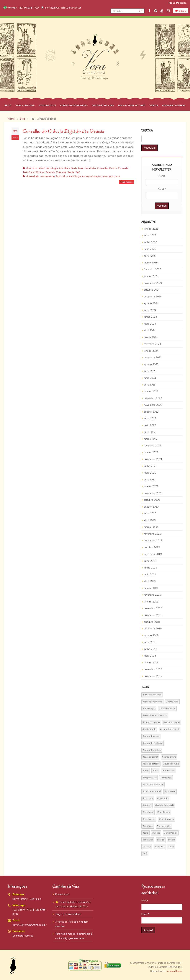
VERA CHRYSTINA (25, 105)
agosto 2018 (151, 635)
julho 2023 (150, 371)
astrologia (52, 168)
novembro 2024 (153, 283)
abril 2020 (150, 520)
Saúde (71, 172)
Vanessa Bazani (175, 971)
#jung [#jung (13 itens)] (146, 771)
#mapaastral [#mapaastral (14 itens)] (149, 778)
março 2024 (151, 337)
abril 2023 (150, 385)
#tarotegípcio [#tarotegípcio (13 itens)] (167, 819)
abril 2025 (150, 256)
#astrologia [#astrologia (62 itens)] (149, 709)
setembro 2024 (153, 297)
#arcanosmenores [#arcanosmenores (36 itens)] (152, 702)
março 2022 (151, 439)
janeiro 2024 (151, 351)
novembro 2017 (153, 676)
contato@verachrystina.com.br (61, 8)
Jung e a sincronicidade (68, 914)
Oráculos (61, 172)
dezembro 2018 (153, 608)
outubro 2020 (152, 500)
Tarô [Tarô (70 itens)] (145, 853)
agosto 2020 (151, 507)
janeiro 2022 (151, 452)
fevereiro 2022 (152, 446)
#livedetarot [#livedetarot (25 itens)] (168, 771)
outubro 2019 (152, 547)
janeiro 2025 (151, 276)
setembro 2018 (153, 629)
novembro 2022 (153, 405)
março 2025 (151, 263)
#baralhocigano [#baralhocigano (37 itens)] (151, 722)
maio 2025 (150, 249)
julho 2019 (150, 561)
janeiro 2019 (151, 602)
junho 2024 (150, 317)
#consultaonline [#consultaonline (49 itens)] (151, 736)
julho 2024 (150, 310)
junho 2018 (150, 649)
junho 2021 (150, 466)
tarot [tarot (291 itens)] (171, 847)
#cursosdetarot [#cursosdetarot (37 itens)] (151, 764)
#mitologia (75, 176)
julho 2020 (150, 513)
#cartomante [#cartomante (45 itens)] (149, 729)
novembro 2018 (153, 615)
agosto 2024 (151, 303)
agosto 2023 (151, 364)
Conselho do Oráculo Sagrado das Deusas (64, 131)
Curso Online (36, 172)
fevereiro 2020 (152, 534)
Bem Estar (90, 168)
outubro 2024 (152, 290)
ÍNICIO (8, 105)
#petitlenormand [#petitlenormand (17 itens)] (152, 791)
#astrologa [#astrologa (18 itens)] (172, 702)
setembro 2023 (153, 358)
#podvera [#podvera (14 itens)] (148, 798)
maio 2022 (150, 425)
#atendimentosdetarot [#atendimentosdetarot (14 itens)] (155, 715)
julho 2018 (150, 642)
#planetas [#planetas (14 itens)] (170, 791)
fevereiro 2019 (152, 595)
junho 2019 (150, 568)
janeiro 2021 (151, 486)
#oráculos (32, 168)
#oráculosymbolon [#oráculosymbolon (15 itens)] (153, 785)
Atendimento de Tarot (71, 168)
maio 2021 (150, 473)
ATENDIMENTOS (47, 105)
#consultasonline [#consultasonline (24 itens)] (152, 750)
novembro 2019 (153, 541)
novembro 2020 (153, 493)
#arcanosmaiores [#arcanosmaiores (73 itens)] (152, 695)
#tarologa (108, 176)
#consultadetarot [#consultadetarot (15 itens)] (169, 729)
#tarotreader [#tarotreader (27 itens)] (164, 826)
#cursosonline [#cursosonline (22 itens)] (171, 764)
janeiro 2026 (151, 229)
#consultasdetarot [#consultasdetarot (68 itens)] (153, 743)
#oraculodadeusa (92, 176)
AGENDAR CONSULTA (174, 105)
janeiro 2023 (151, 392)
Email (162, 189)
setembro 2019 (153, 554)
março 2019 (151, 588)
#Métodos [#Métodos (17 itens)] (166, 778)
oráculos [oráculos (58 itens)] (160, 847)
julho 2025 (150, 235)
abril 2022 (150, 432)
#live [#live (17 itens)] (155, 771)
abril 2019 (150, 581)
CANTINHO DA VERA (103, 105)
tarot (117, 176)
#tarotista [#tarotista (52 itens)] (148, 826)
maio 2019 (150, 575)
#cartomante (48, 176)
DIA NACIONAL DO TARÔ (132, 105)
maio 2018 (150, 656)
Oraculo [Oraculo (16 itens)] (147, 847)
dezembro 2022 (153, 398)
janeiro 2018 (151, 663)
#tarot (42, 168)
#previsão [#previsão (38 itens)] (163, 798)
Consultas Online (107, 168)
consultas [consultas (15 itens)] (148, 840)
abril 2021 (150, 480)
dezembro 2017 (153, 669)
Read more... (126, 182)
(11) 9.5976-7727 (21, 8)
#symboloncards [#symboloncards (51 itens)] (165, 805)
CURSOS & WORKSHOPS (74, 105)
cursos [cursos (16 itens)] (161, 840)
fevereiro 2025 (152, 269)
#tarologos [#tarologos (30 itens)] (164, 812)
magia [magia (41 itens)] (172, 840)
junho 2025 (150, 242)
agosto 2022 (151, 412)
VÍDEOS (154, 105)
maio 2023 (150, 378)
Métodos (50, 172)
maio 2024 (150, 324)
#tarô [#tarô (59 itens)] (145, 833)
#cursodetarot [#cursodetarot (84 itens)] (150, 757)
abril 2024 (150, 330)
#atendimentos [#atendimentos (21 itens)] (167, 709)
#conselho (62, 176)
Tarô (78, 172)
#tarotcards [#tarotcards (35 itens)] (149, 819)
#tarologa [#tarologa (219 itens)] (148, 812)
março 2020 (151, 527)
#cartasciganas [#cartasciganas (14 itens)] (172, 722)
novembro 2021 (153, 459)
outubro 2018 (152, 622)
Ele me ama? (62, 894)
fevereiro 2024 (152, 344)
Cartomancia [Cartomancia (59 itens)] (171, 833)
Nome (162, 176)
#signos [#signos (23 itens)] (147, 805)
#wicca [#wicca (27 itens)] (156, 833)
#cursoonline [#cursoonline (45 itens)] (169, 757)
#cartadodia (33, 176)
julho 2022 (150, 418)
